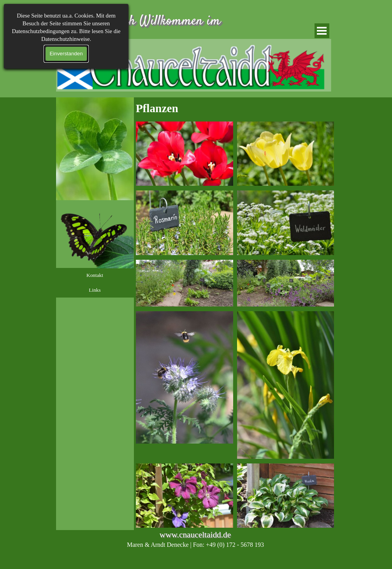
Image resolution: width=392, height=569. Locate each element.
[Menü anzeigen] (322, 31)
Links (95, 290)
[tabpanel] (235, 108)
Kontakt (95, 275)
